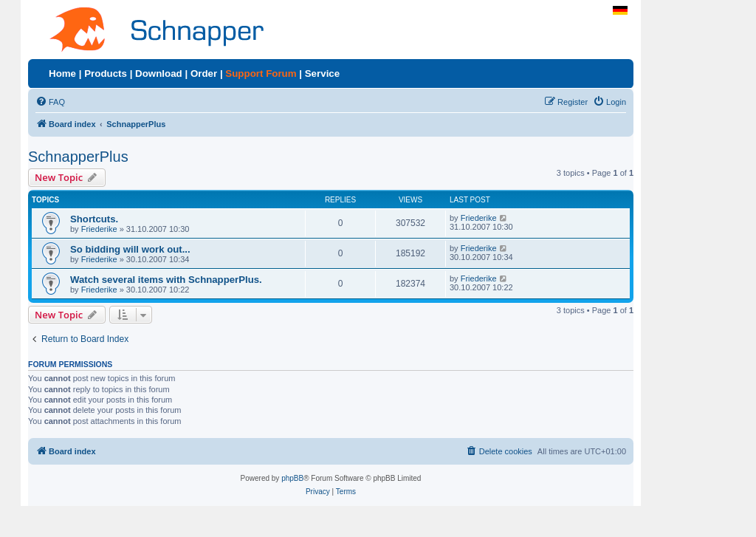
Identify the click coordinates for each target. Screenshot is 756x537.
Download (159, 73)
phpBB (292, 478)
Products (106, 73)
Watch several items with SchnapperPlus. (166, 280)
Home (62, 73)
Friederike (99, 229)
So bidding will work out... (130, 249)
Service (322, 73)
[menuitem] (50, 102)
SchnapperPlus (78, 157)
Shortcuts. (94, 219)
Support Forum (261, 73)
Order (204, 73)
